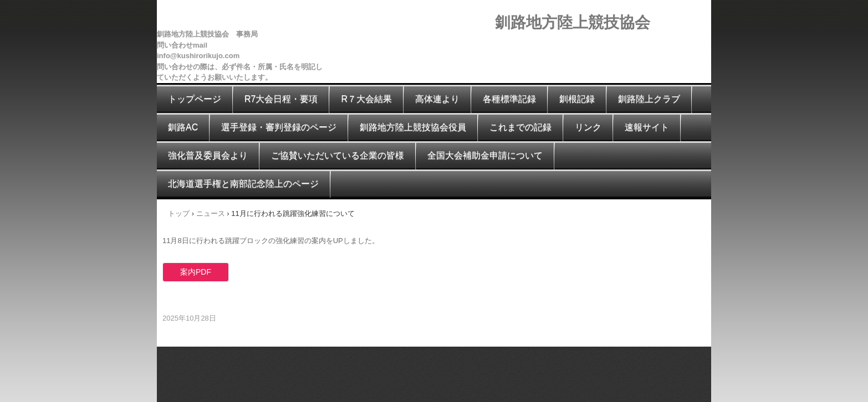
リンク (588, 127)
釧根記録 (577, 99)
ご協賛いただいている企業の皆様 (338, 155)
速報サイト (647, 127)
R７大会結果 (366, 99)
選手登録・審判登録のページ (279, 127)
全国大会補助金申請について (485, 155)
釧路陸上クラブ (649, 99)
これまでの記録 (520, 127)
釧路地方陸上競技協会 (573, 22)
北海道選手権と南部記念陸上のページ (243, 184)
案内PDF (196, 272)
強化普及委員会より (208, 155)
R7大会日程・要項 (281, 99)
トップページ (195, 99)
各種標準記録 (509, 99)
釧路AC (183, 127)
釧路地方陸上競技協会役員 (413, 127)
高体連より (437, 99)
